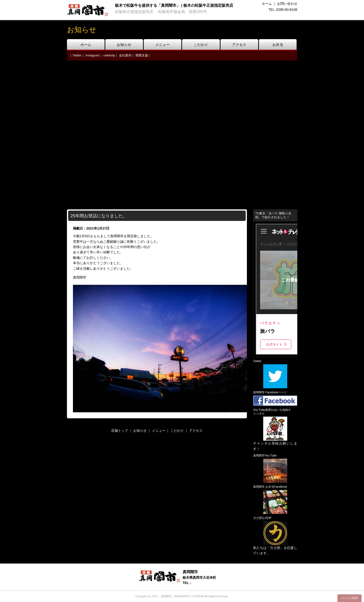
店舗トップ (119, 431)
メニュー (162, 45)
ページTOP (349, 598)
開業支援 (142, 55)
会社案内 (125, 55)
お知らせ (124, 45)
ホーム (267, 4)
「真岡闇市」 (167, 596)
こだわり (201, 45)
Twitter (77, 55)
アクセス (239, 45)
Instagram (92, 55)
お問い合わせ (287, 4)
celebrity (109, 55)
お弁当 (278, 45)
